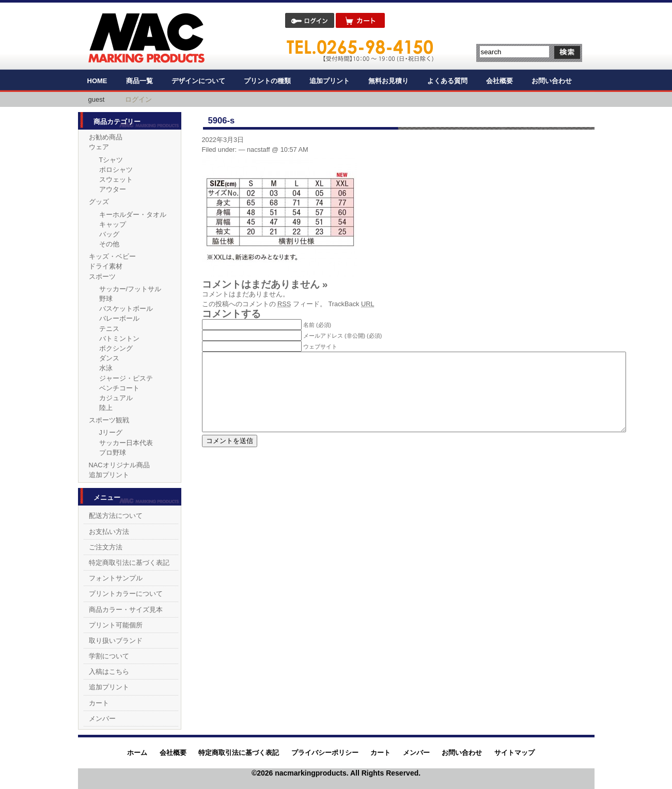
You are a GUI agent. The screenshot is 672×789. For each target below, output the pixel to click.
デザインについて (198, 81)
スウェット (116, 179)
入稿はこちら (109, 672)
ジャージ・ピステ (126, 378)
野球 (106, 299)
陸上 (106, 408)
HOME (97, 81)
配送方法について (116, 516)
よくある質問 (447, 81)
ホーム (137, 753)
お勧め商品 (106, 137)
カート (99, 703)
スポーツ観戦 (109, 420)
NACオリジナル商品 (119, 465)
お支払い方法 (109, 532)
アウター (113, 189)
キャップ (113, 224)
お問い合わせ (552, 81)
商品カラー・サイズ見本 (126, 610)
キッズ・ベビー (112, 256)
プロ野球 (113, 453)
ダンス (109, 358)
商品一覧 (139, 81)
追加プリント (330, 81)
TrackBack (351, 304)
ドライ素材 (106, 266)
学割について (109, 656)
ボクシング (116, 348)
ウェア (99, 147)
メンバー (102, 719)
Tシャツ (111, 160)
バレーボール (119, 318)
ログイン (138, 99)
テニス (109, 329)
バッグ (109, 234)
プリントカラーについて (126, 594)
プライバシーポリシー (325, 753)
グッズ (99, 202)
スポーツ (102, 277)
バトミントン (119, 338)
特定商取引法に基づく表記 (129, 563)
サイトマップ (514, 753)
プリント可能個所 (116, 625)
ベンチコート (119, 388)
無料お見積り (388, 81)
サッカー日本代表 (126, 443)
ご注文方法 (106, 547)
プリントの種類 (267, 81)
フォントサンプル (116, 578)
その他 (109, 244)
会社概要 (499, 81)
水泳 (106, 368)
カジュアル (116, 398)
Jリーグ (111, 432)
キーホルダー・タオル (133, 215)
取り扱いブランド (116, 641)
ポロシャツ (116, 170)
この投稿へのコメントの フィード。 (264, 304)
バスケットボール (126, 309)
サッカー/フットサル (130, 289)
